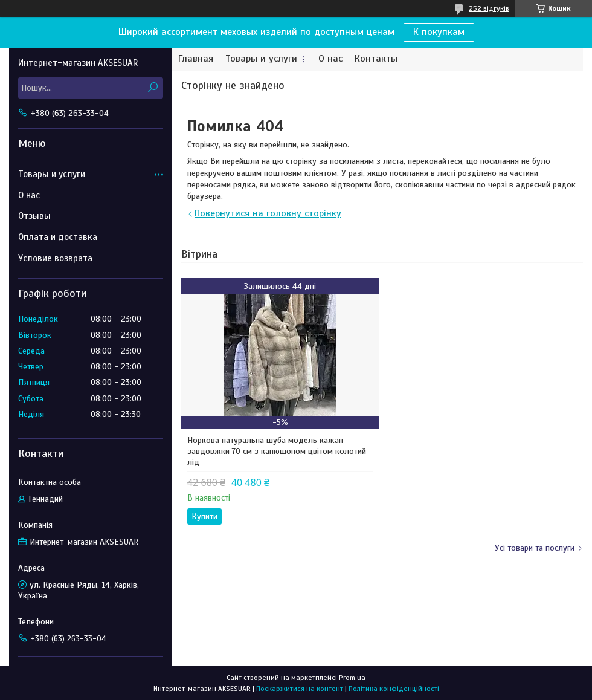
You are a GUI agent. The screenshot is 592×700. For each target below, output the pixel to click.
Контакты (376, 59)
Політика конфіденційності (394, 689)
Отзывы (34, 216)
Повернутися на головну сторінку (268, 213)
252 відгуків (489, 8)
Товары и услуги (261, 59)
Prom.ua (352, 678)
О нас (330, 59)
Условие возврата (55, 258)
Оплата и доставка (58, 237)
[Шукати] (153, 88)
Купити (204, 517)
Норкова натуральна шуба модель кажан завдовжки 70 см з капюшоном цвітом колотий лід (277, 451)
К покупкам (439, 32)
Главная (196, 59)
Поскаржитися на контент (300, 689)
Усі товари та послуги (535, 548)
